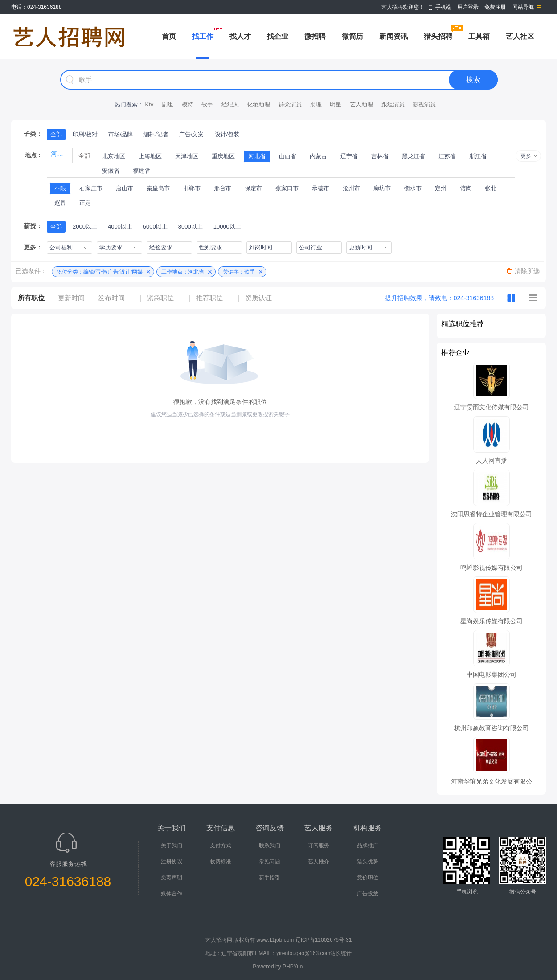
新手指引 (270, 878)
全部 (56, 134)
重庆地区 (223, 156)
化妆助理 (258, 104)
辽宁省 (349, 156)
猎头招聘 (438, 36)
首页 (169, 36)
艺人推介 (319, 862)
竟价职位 (368, 878)
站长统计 (341, 953)
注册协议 (172, 862)
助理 (316, 104)
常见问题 (270, 862)
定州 (441, 188)
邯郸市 (192, 188)
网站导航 (523, 7)
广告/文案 (192, 134)
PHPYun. (293, 967)
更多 (526, 156)
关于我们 (172, 845)
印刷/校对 (85, 134)
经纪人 (230, 104)
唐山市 (125, 188)
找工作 (203, 36)
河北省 (257, 156)
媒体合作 (172, 894)
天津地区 (187, 156)
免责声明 (172, 878)
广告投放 (368, 894)
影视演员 (424, 104)
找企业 (278, 36)
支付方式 (221, 845)
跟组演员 (393, 104)
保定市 (253, 188)
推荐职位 (205, 298)
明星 (336, 104)
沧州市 (351, 188)
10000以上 (227, 227)
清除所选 (527, 271)
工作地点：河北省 (183, 272)
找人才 (240, 36)
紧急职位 (156, 298)
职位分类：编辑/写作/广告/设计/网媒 (100, 272)
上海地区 (150, 156)
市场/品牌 (121, 134)
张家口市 (287, 188)
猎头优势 (368, 862)
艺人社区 (520, 36)
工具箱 (479, 36)
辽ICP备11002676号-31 (324, 940)
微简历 (352, 36)
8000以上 (190, 227)
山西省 (288, 156)
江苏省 (447, 156)
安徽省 (111, 171)
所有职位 (31, 298)
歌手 (207, 104)
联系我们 (270, 845)
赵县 (60, 203)
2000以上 (85, 227)
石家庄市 (91, 188)
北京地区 (114, 156)
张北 (491, 188)
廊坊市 (382, 188)
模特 (188, 104)
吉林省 (380, 156)
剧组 (168, 104)
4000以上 (120, 227)
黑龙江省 (414, 156)
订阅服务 (319, 845)
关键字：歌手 (239, 272)
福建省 (141, 171)
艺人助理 (361, 104)
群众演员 (290, 104)
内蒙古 (318, 156)
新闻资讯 (393, 36)
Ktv (149, 104)
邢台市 (223, 188)
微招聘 (315, 36)
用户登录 (468, 7)
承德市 (321, 188)
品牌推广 (368, 845)
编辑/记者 (156, 134)
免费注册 (495, 7)
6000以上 (155, 227)
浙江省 (478, 156)
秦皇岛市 (158, 188)
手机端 (443, 7)
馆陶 (466, 188)
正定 (85, 203)
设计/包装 (227, 134)
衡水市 (413, 188)
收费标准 (221, 862)
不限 (60, 188)
